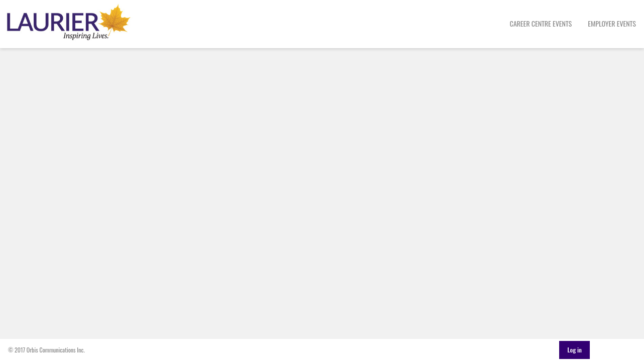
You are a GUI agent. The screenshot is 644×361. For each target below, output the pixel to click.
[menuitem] (541, 24)
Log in (574, 350)
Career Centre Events (541, 23)
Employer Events (612, 23)
